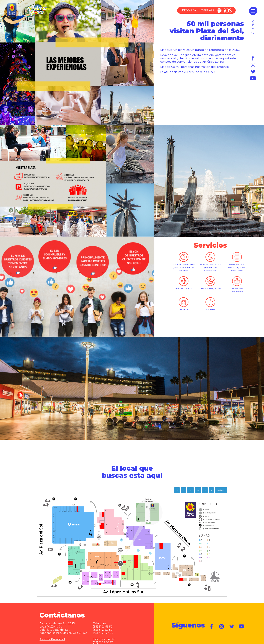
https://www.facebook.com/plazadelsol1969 (253, 58)
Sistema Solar (37, 10)
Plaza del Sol (11, 11)
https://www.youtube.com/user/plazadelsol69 (253, 78)
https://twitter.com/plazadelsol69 (253, 72)
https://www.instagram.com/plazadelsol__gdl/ (222, 627)
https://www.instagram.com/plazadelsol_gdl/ (253, 65)
